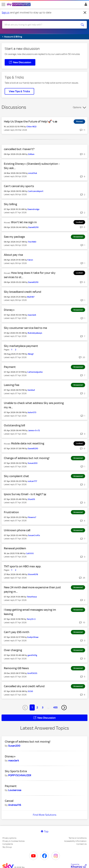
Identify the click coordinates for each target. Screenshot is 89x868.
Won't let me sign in (24, 222)
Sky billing (10, 204)
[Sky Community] (19, 5)
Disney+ (9, 310)
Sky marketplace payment (21, 346)
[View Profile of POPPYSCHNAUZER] (20, 775)
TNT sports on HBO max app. (23, 566)
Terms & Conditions (78, 838)
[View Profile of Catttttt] (30, 553)
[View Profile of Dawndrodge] (33, 209)
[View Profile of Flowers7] (32, 517)
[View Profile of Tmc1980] (32, 242)
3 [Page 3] (43, 707)
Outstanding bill (14, 425)
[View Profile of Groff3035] (32, 673)
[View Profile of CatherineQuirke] (35, 372)
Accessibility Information (75, 841)
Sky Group (7, 847)
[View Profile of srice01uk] (33, 173)
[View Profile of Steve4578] (33, 574)
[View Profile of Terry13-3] (31, 619)
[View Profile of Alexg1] (31, 354)
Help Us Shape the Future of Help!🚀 (28, 121)
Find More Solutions (45, 815)
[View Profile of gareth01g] (32, 655)
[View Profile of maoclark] (32, 315)
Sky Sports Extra (16, 771)
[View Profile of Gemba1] (31, 390)
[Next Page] (64, 708)
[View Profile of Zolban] (31, 154)
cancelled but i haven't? (19, 149)
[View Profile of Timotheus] (32, 597)
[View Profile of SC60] (30, 691)
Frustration (11, 512)
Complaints (8, 844)
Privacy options (9, 838)
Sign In (85, 5)
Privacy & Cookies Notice (13, 841)
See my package (14, 237)
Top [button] (46, 831)
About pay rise (13, 255)
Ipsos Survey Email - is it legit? (24, 494)
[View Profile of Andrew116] (15, 805)
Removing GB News (16, 668)
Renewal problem (15, 548)
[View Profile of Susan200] (33, 463)
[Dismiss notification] (85, 13)
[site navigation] (3, 4)
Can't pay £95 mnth (17, 632)
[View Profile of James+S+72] (34, 430)
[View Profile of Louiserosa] (15, 790)
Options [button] (77, 107)
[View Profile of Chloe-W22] (31, 127)
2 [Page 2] (37, 707)
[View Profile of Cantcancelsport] (36, 191)
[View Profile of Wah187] (31, 297)
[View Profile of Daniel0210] (33, 227)
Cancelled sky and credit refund (24, 686)
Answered (78, 237)
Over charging (13, 650)
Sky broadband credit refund (22, 292)
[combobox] (40, 25)
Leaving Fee (12, 385)
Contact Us (81, 844)
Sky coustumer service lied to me (25, 328)
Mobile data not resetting (28, 443)
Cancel (9, 801)
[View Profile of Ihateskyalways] (35, 333)
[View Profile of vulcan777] (32, 481)
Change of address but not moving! (27, 458)
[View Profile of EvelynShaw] (33, 637)
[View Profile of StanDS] (31, 499)
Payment (10, 367)
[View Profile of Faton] (30, 260)
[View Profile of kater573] (32, 412)
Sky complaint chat (16, 476)
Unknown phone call (17, 530)
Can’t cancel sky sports (19, 186)
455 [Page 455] (55, 707)
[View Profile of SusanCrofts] (34, 535)
